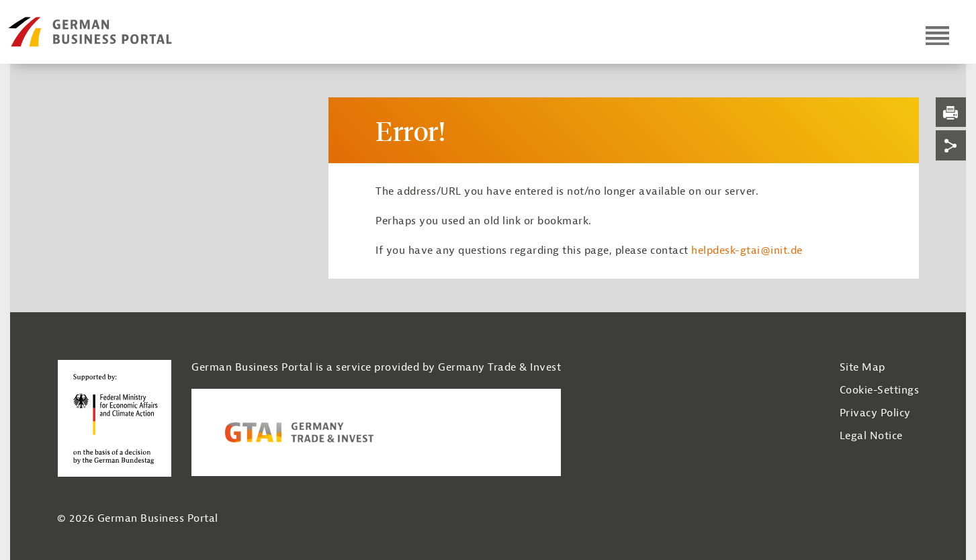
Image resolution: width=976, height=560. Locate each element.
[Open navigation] (937, 35)
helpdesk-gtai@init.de (747, 250)
